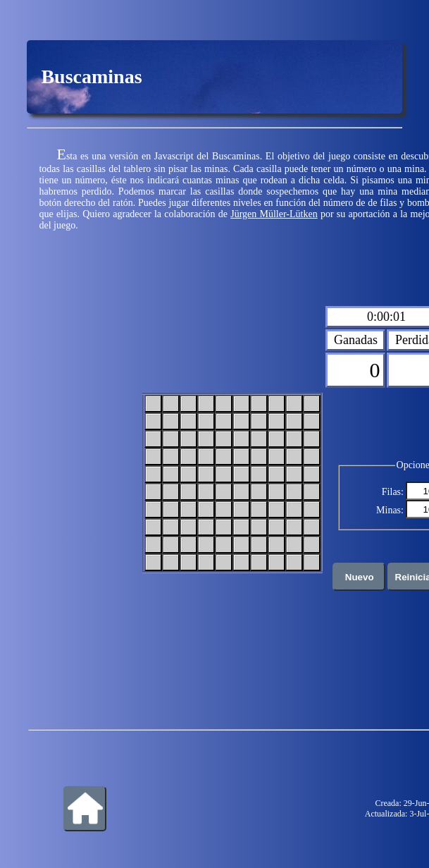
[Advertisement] (85, 482)
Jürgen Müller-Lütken (274, 214)
